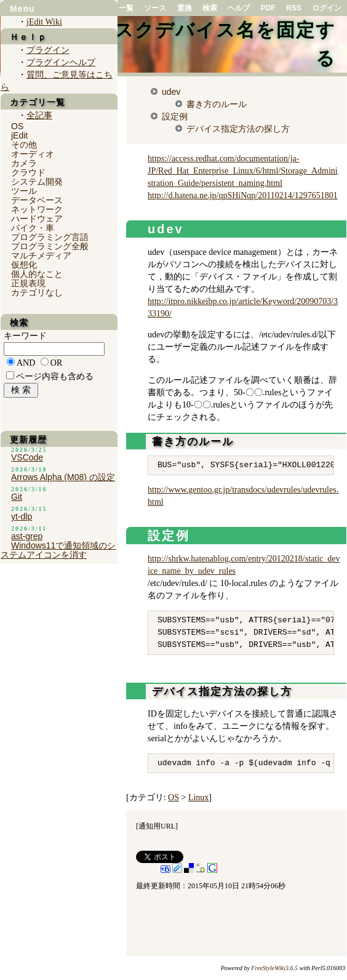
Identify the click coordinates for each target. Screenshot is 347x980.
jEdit (19, 135)
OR (56, 363)
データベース (37, 200)
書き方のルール (217, 104)
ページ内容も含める (55, 376)
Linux (198, 797)
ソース (155, 8)
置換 (185, 8)
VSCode (27, 457)
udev (171, 92)
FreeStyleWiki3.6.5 (274, 968)
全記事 (39, 115)
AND (26, 363)
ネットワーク (37, 209)
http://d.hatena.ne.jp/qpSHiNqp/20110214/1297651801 (243, 195)
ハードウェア (37, 219)
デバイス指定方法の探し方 (238, 129)
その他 (24, 145)
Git (17, 497)
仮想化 (24, 265)
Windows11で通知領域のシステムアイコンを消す (58, 550)
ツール (24, 191)
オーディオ (33, 154)
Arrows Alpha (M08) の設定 (63, 477)
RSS (294, 8)
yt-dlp (22, 516)
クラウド (28, 172)
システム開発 (37, 182)
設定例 (175, 116)
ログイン (327, 8)
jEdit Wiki (44, 22)
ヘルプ (239, 8)
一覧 (126, 8)
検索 (210, 8)
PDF (268, 8)
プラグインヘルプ (61, 62)
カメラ (24, 163)
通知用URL (157, 826)
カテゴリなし (37, 292)
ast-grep (27, 536)
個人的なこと (37, 274)
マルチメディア (41, 255)
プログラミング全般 (50, 246)
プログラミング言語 (50, 237)
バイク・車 (33, 228)
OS (173, 797)
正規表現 (28, 283)
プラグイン (48, 50)
